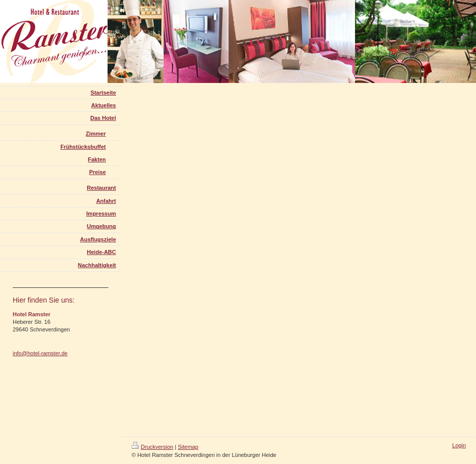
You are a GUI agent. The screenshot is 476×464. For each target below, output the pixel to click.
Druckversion (152, 447)
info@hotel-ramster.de (40, 353)
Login (459, 445)
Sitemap (188, 447)
